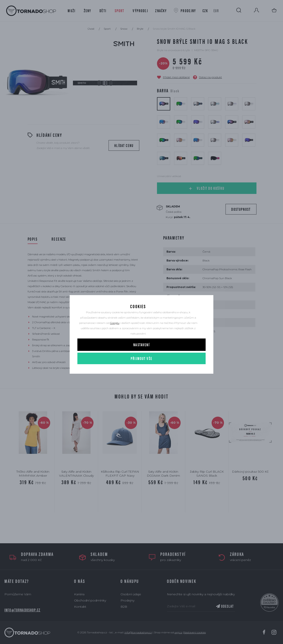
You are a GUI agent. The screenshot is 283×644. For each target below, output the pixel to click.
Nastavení (141, 349)
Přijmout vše (141, 363)
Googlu (115, 327)
